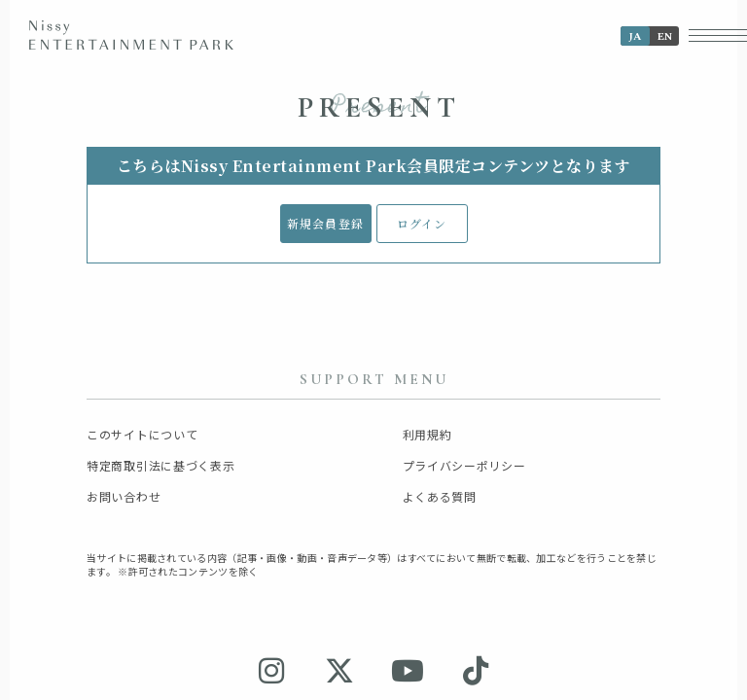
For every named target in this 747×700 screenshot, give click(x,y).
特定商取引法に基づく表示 (160, 466)
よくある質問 (440, 497)
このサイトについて (142, 435)
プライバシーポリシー (464, 466)
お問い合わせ (124, 497)
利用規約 (427, 435)
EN (665, 36)
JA (635, 36)
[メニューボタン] (718, 35)
